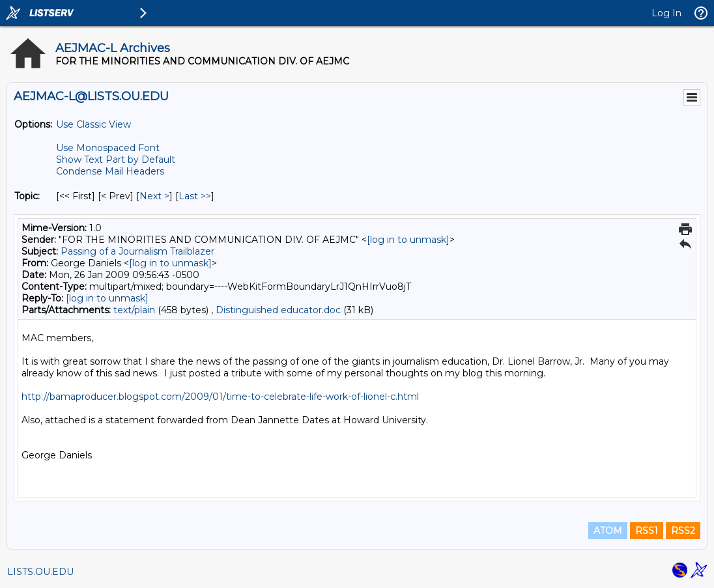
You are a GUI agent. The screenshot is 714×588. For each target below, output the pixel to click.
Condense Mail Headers (110, 171)
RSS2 (683, 531)
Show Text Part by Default (116, 160)
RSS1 (647, 531)
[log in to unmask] (408, 240)
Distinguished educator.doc (278, 310)
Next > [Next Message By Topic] (154, 196)
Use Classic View (93, 124)
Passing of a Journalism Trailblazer (137, 251)
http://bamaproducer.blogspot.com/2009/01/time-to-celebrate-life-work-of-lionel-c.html (220, 397)
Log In (666, 13)
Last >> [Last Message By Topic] (195, 196)
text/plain (134, 310)
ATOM (608, 531)
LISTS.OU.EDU (40, 572)
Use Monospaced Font (108, 148)
